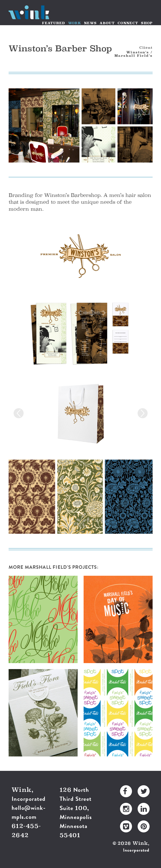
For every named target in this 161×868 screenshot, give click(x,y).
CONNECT (128, 23)
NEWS (90, 23)
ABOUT (107, 23)
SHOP (147, 23)
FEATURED (54, 23)
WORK (75, 23)
